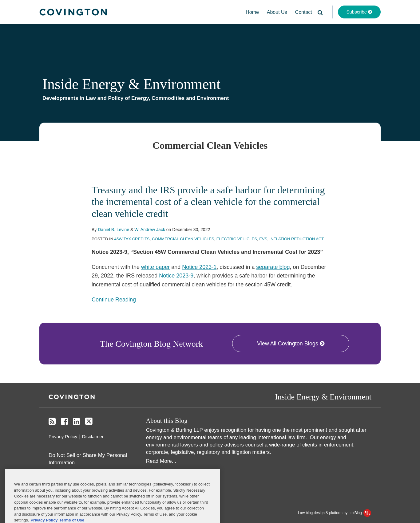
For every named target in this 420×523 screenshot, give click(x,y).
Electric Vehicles (237, 239)
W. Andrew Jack (150, 230)
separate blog (273, 267)
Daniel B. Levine (113, 230)
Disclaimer (93, 436)
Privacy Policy (63, 436)
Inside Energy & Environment (131, 84)
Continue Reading (114, 300)
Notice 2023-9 (176, 276)
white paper (155, 267)
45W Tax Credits (132, 239)
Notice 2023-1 (199, 267)
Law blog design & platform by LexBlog (335, 513)
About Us (277, 12)
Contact (304, 12)
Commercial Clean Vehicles (183, 239)
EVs (263, 239)
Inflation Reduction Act (297, 239)
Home (252, 12)
